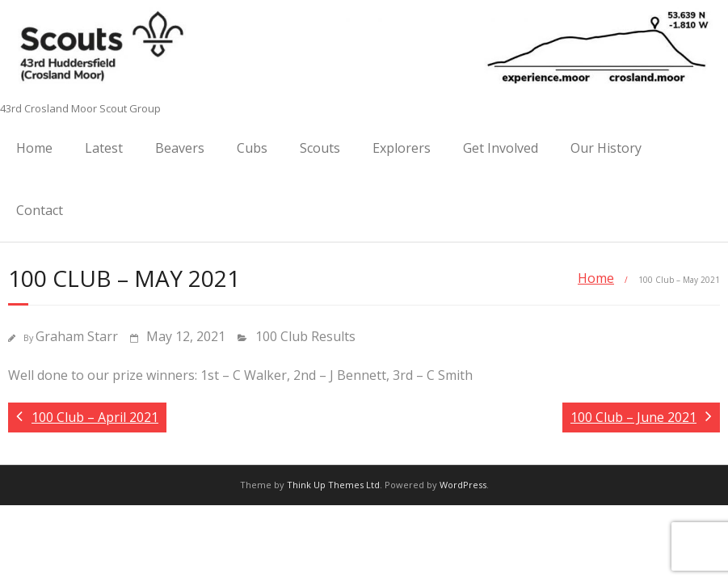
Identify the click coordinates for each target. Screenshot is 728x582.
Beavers (180, 148)
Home (34, 148)
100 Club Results (305, 336)
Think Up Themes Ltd (333, 485)
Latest (104, 148)
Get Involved (501, 148)
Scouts (320, 148)
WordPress (463, 485)
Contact (40, 210)
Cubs (252, 148)
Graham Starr (77, 336)
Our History (606, 148)
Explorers (402, 148)
